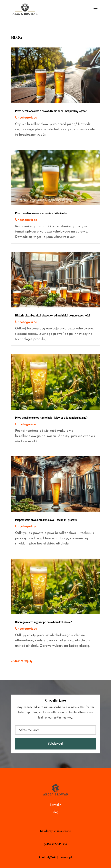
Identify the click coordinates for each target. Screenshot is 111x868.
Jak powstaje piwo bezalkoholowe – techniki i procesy (46, 520)
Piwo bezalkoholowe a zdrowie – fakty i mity (41, 213)
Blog (55, 812)
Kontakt (55, 805)
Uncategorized (26, 118)
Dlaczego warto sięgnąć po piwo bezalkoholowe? (43, 622)
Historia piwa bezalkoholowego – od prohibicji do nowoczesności (52, 315)
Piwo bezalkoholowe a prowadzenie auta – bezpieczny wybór (51, 111)
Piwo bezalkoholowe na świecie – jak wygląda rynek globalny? (51, 418)
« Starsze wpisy (22, 661)
